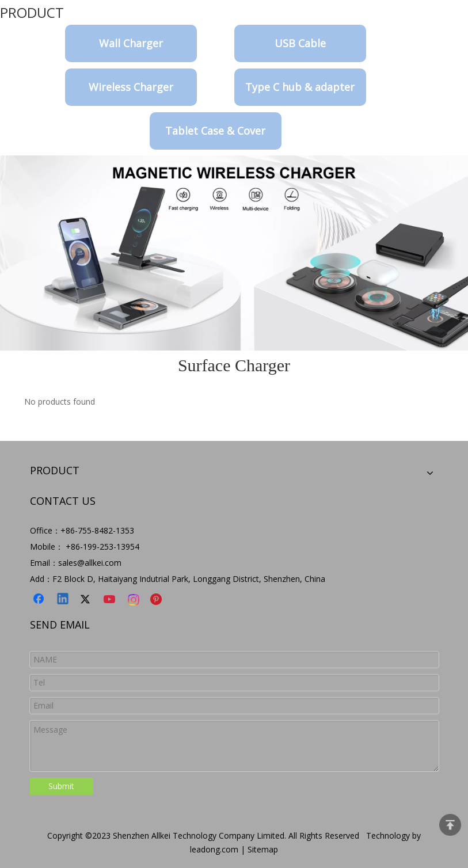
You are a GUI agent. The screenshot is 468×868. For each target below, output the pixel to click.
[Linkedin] (63, 600)
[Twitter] (87, 600)
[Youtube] (111, 600)
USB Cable (300, 43)
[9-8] (234, 253)
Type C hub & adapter (300, 87)
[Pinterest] (158, 600)
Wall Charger (131, 43)
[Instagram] (134, 600)
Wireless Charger (131, 87)
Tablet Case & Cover (215, 131)
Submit (61, 786)
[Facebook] (40, 600)
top (450, 825)
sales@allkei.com (90, 563)
